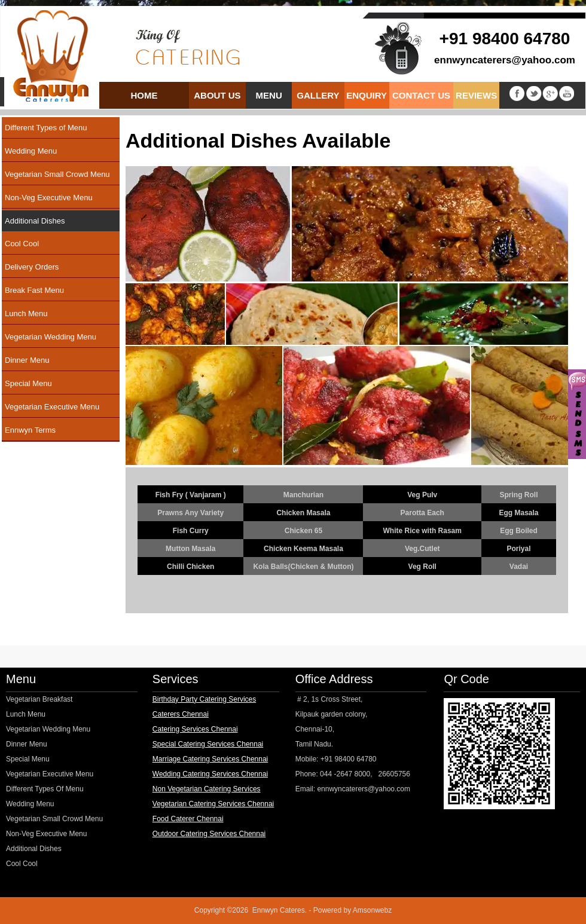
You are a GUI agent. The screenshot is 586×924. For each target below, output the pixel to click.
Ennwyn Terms (30, 430)
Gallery (318, 95)
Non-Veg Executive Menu (49, 198)
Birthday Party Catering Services (204, 699)
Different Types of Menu (46, 128)
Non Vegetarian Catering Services (207, 789)
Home (144, 95)
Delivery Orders (32, 267)
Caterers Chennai (181, 714)
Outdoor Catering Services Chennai (209, 834)
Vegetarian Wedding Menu (51, 337)
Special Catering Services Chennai (208, 744)
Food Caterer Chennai (188, 819)
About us (218, 95)
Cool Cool (22, 244)
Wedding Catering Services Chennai (210, 774)
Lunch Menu (26, 313)
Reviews (476, 95)
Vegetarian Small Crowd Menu (57, 174)
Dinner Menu (27, 360)
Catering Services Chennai (195, 729)
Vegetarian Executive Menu (52, 407)
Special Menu (28, 383)
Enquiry (367, 95)
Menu (269, 95)
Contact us (421, 95)
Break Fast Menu (34, 290)
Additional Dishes (35, 221)
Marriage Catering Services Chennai (210, 759)
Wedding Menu (31, 151)
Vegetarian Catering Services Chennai (213, 804)
